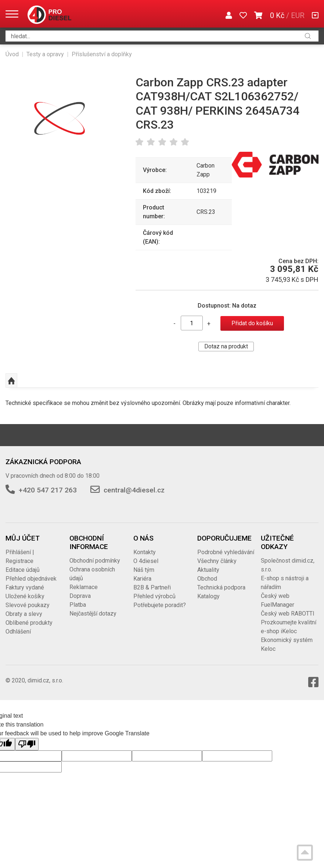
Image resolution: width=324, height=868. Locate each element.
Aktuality (208, 570)
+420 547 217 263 (48, 490)
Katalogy (208, 596)
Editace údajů (23, 570)
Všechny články (217, 561)
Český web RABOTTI (288, 614)
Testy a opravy (45, 54)
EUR (298, 15)
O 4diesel (146, 561)
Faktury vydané (25, 587)
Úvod (12, 54)
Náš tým (144, 570)
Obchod (207, 579)
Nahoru (11, 381)
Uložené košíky (25, 596)
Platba (78, 605)
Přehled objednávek (31, 579)
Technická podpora (221, 587)
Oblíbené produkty (29, 623)
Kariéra (142, 579)
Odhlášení (18, 632)
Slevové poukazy (28, 605)
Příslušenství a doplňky (102, 54)
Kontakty (145, 552)
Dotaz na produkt (226, 346)
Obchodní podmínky (95, 561)
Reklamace (84, 587)
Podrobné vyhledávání (226, 552)
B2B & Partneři (152, 587)
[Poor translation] (27, 744)
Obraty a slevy (24, 614)
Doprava (80, 596)
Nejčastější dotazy (93, 614)
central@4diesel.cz (134, 490)
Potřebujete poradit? (160, 605)
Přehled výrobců (154, 596)
